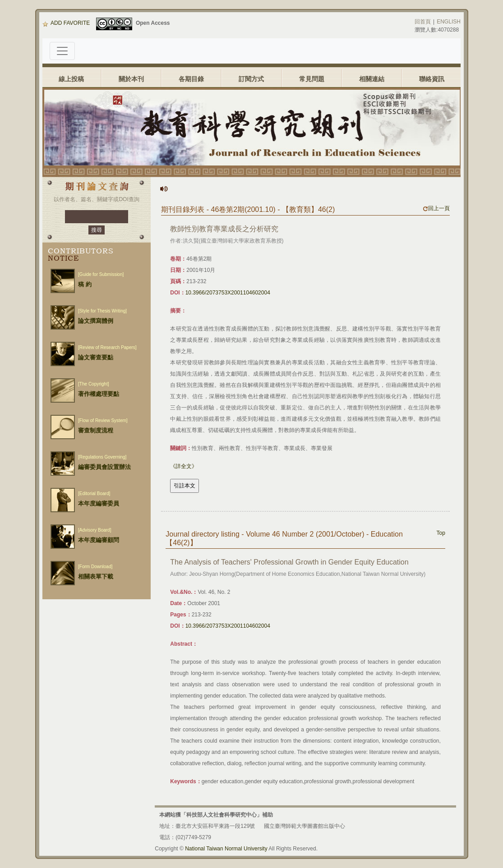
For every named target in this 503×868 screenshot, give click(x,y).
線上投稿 (71, 79)
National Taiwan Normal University (226, 849)
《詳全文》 (184, 466)
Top (441, 533)
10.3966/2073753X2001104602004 (228, 293)
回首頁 (423, 22)
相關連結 (372, 79)
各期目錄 (191, 79)
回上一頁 (436, 208)
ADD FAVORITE (66, 23)
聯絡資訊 (432, 79)
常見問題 (312, 79)
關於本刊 (131, 79)
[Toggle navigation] (62, 51)
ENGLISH (449, 22)
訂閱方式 (251, 79)
